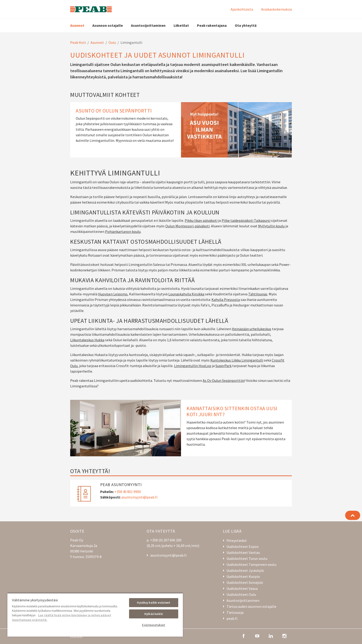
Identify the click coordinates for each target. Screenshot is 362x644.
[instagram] (284, 635)
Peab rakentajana (212, 25)
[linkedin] (271, 635)
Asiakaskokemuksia (276, 9)
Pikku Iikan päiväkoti (201, 220)
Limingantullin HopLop (193, 366)
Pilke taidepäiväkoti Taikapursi (246, 220)
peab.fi (232, 618)
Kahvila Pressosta (226, 300)
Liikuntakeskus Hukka (87, 340)
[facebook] (244, 635)
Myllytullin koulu (271, 226)
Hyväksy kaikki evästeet (154, 603)
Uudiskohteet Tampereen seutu (251, 564)
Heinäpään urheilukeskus (252, 329)
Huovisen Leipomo (113, 294)
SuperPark (223, 366)
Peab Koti (78, 42)
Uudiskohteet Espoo (243, 546)
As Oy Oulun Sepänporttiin (224, 380)
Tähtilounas (258, 294)
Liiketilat (181, 25)
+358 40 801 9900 (128, 492)
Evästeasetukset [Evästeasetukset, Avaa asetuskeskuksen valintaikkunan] (154, 625)
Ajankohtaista (242, 9)
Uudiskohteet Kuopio (243, 576)
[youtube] (257, 635)
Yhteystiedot (237, 540)
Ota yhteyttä (246, 25)
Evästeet (76, 637)
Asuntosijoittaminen (148, 25)
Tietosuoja (235, 612)
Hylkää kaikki (154, 614)
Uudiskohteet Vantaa (243, 552)
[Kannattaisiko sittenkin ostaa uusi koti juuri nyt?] (181, 428)
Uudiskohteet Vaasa (242, 588)
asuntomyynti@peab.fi (139, 497)
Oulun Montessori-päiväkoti (187, 226)
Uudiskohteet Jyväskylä (245, 570)
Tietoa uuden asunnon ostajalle (251, 606)
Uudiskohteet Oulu (241, 594)
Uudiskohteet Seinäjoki (245, 582)
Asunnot (77, 25)
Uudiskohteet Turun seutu (247, 558)
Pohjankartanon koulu (123, 231)
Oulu (112, 42)
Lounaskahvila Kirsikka (186, 294)
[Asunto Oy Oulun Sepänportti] (181, 130)
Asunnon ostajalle (108, 25)
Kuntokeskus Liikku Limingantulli (237, 360)
